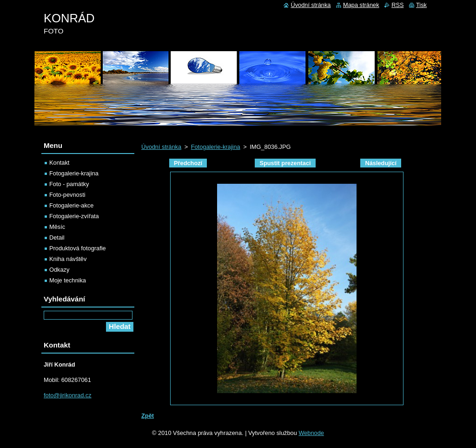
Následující (381, 163)
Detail (57, 237)
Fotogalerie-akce (71, 205)
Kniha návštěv (68, 259)
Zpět (148, 416)
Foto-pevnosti (67, 195)
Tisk (421, 5)
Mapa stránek (361, 5)
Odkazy (59, 270)
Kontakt (59, 163)
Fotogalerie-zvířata (74, 216)
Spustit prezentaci (285, 163)
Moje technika (68, 280)
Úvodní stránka (161, 147)
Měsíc (57, 227)
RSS (397, 5)
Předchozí (188, 163)
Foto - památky (69, 184)
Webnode (311, 433)
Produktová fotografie (78, 248)
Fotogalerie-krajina (216, 147)
